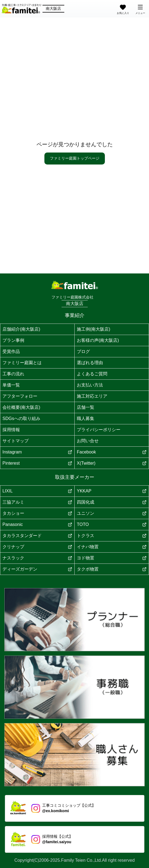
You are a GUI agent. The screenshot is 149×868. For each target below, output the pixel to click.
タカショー (37, 513)
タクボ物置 (112, 569)
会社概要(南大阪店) (21, 407)
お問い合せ (88, 441)
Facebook (112, 452)
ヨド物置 (112, 558)
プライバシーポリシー (99, 430)
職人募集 (86, 418)
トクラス (112, 536)
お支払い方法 (90, 385)
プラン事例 (13, 340)
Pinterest (37, 463)
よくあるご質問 (92, 374)
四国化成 (112, 502)
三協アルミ (37, 502)
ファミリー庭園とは (22, 363)
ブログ (83, 351)
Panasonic (37, 524)
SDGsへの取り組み (21, 418)
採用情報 (11, 430)
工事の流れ (13, 374)
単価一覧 (11, 385)
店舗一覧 (86, 407)
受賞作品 (11, 351)
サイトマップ (16, 441)
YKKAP (112, 491)
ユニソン (112, 513)
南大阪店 (53, 8)
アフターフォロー (20, 396)
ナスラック (37, 558)
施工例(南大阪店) (94, 329)
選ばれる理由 (90, 363)
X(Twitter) (112, 463)
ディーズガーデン (37, 569)
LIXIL (37, 491)
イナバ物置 (112, 547)
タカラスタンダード (37, 536)
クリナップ (37, 547)
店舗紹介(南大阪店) (21, 329)
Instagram (37, 452)
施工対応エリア (92, 396)
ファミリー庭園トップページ (75, 158)
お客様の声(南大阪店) (98, 340)
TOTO (112, 524)
